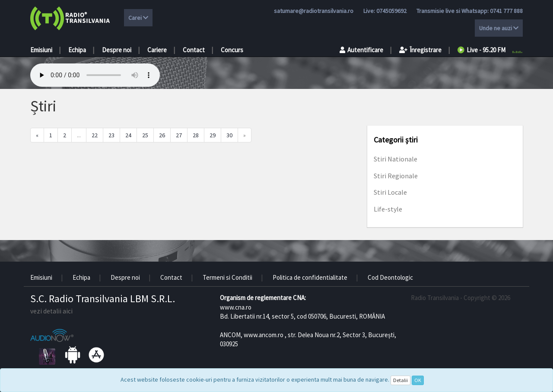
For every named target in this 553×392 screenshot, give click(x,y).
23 (111, 135)
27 (179, 135)
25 (145, 135)
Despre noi (117, 50)
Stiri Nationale (396, 159)
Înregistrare (420, 50)
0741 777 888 (506, 11)
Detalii (400, 380)
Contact (194, 50)
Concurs (232, 50)
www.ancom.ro (264, 335)
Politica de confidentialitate (310, 277)
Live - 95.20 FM (481, 50)
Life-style (388, 209)
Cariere (157, 50)
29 (213, 135)
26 (162, 135)
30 (229, 135)
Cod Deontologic (390, 277)
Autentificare (361, 50)
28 (196, 135)
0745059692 (391, 11)
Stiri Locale (390, 192)
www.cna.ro (236, 307)
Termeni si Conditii (227, 277)
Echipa (77, 50)
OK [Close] (418, 380)
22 (95, 135)
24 (128, 135)
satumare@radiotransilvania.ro (314, 11)
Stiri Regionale (396, 176)
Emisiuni (41, 50)
